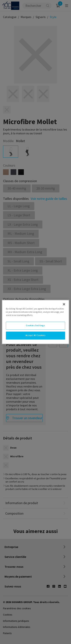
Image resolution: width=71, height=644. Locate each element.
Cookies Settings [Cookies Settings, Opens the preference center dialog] (35, 326)
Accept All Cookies (35, 335)
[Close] (64, 304)
